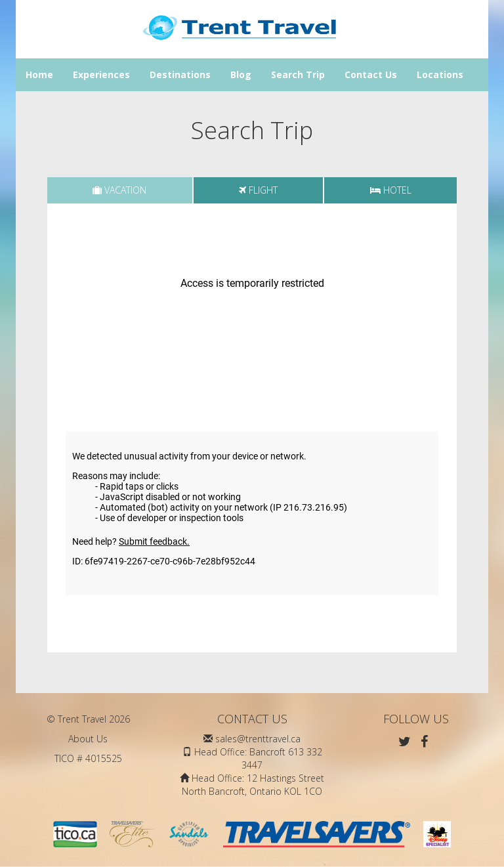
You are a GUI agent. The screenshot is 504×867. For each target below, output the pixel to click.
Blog (241, 74)
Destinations (180, 74)
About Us (88, 739)
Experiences (101, 74)
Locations (440, 74)
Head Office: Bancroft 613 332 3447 (258, 758)
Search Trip (298, 74)
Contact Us (371, 74)
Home (39, 74)
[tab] (120, 190)
